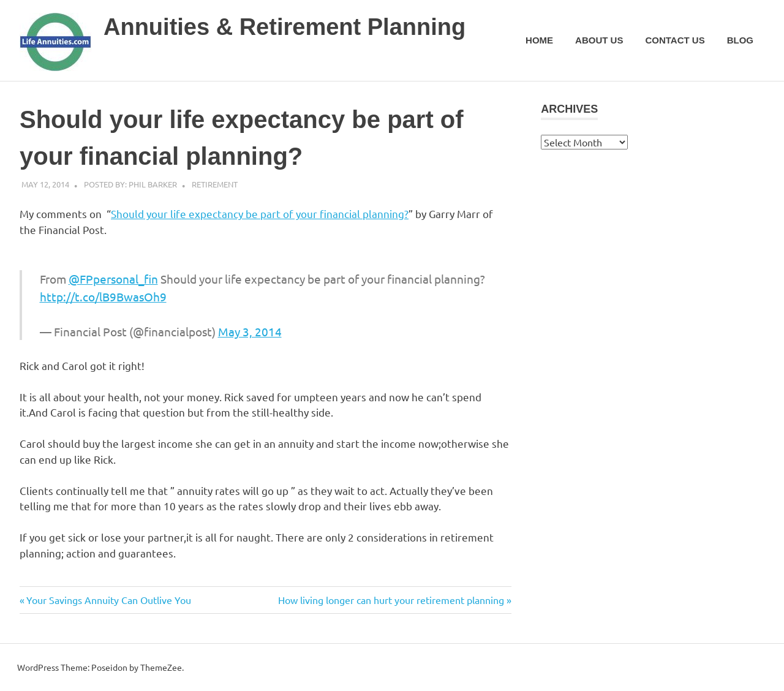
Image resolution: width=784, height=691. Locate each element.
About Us (599, 40)
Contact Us (675, 40)
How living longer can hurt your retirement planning (391, 600)
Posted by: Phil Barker (130, 184)
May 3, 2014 (250, 331)
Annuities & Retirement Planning (285, 27)
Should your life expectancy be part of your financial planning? (260, 213)
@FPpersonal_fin (113, 279)
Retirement (215, 184)
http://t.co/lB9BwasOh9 (103, 296)
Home (539, 40)
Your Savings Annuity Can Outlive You (108, 600)
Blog (740, 40)
